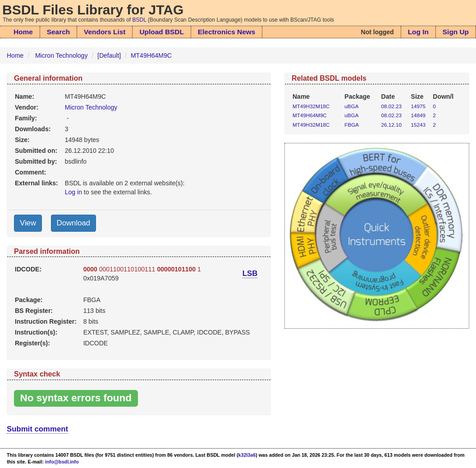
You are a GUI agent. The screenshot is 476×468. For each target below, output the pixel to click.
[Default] (109, 55)
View (28, 223)
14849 (418, 115)
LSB (250, 273)
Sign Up (456, 32)
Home (23, 32)
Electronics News (227, 32)
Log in (73, 192)
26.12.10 (391, 125)
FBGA (352, 125)
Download (74, 223)
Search (58, 32)
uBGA (351, 106)
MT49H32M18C (311, 106)
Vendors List (105, 32)
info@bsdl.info (62, 462)
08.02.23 (391, 106)
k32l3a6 (247, 455)
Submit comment (37, 429)
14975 (418, 106)
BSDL (140, 20)
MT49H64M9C (151, 55)
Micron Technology (61, 55)
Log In (418, 32)
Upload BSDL (161, 32)
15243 (418, 125)
